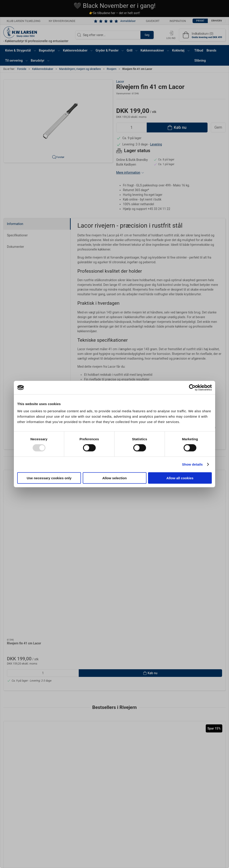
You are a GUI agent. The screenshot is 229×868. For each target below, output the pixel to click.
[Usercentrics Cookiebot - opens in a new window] (192, 388)
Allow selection (114, 478)
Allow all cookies (180, 478)
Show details (192, 464)
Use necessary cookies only (49, 478)
